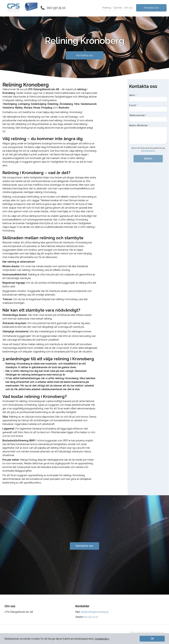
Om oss (128, 8)
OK (152, 639)
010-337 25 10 (56, 8)
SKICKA (148, 159)
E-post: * (148, 108)
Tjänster (118, 8)
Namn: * (148, 98)
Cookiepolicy (102, 639)
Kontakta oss (151, 8)
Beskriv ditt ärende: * (148, 134)
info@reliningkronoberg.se (94, 612)
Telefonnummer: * (148, 118)
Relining (107, 8)
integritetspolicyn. (148, 151)
